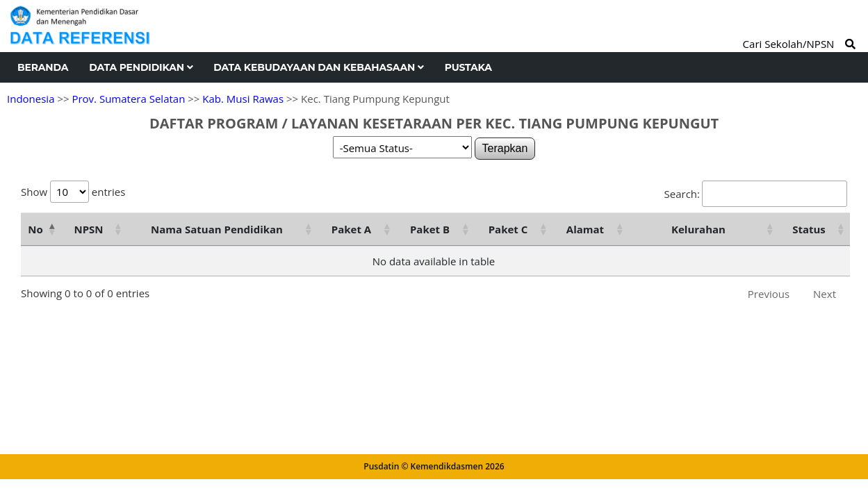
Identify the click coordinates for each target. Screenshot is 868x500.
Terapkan (505, 148)
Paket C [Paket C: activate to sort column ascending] (508, 229)
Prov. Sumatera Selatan (128, 99)
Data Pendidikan (141, 67)
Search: (756, 194)
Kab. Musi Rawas (243, 99)
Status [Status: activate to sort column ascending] (809, 229)
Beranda (43, 67)
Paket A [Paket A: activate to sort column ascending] (351, 229)
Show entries (73, 192)
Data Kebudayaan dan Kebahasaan (318, 67)
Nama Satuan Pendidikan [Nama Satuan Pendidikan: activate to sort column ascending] (217, 229)
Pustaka (468, 67)
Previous (769, 294)
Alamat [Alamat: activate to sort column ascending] (585, 229)
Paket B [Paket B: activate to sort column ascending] (430, 229)
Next (825, 294)
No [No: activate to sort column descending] (35, 229)
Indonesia (31, 99)
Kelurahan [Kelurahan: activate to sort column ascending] (698, 229)
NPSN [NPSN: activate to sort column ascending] (88, 229)
